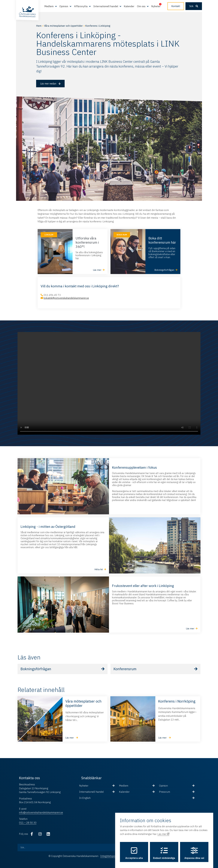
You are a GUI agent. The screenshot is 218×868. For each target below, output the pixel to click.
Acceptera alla (134, 850)
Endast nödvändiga (164, 850)
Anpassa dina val (194, 850)
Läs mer (163, 831)
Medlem (49, 6)
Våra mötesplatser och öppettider (63, 26)
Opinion (64, 6)
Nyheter (156, 6)
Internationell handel (106, 6)
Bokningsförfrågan (36, 669)
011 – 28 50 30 (28, 823)
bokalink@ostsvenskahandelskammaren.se (66, 298)
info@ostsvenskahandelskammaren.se (41, 812)
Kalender (129, 6)
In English (85, 798)
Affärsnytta (81, 6)
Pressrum (165, 792)
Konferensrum (125, 669)
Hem (39, 26)
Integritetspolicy (110, 856)
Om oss (141, 6)
